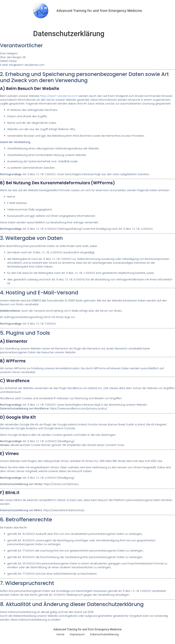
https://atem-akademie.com (59, 96)
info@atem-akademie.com (27, 65)
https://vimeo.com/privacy (61, 484)
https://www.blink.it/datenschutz (64, 510)
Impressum (77, 634)
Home (87, 22)
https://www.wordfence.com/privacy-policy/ (79, 408)
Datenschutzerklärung (104, 634)
